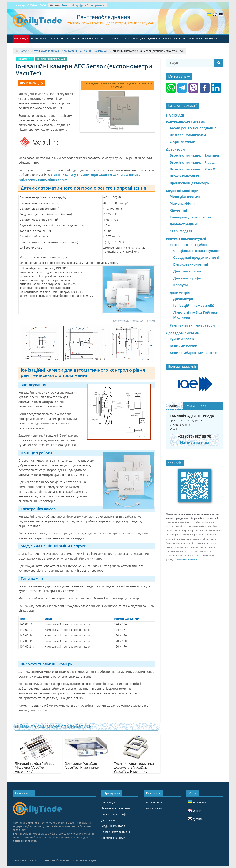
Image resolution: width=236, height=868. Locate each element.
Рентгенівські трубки (188, 245)
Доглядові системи (155, 38)
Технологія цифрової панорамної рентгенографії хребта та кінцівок (83, 7)
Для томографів (187, 271)
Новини (211, 38)
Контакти (195, 38)
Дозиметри (183, 299)
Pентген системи (43, 38)
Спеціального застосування (197, 251)
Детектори (69, 38)
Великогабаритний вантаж (194, 353)
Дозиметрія (69, 51)
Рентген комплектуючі (118, 38)
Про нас (180, 38)
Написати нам (153, 808)
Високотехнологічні (191, 264)
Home (21, 51)
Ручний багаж (182, 339)
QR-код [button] (207, 406)
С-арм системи (182, 142)
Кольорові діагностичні (190, 217)
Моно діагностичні (186, 197)
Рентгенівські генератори (192, 325)
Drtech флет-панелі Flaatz (192, 162)
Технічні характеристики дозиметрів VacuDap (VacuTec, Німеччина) (134, 767)
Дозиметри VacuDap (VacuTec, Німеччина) (82, 765)
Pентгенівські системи (186, 122)
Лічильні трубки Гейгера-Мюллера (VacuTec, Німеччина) (35, 767)
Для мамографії (187, 278)
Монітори (89, 38)
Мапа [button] (191, 406)
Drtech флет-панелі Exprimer (195, 155)
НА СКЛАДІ (21, 38)
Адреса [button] (175, 406)
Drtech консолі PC (185, 176)
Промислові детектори (190, 183)
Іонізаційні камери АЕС (94, 51)
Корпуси (181, 285)
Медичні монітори (182, 191)
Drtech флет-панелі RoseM (193, 169)
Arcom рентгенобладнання (193, 128)
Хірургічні (178, 210)
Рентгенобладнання (104, 17)
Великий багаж (183, 346)
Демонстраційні (184, 224)
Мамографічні (182, 203)
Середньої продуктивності (196, 257)
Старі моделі (181, 231)
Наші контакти (153, 802)
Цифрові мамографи (188, 135)
